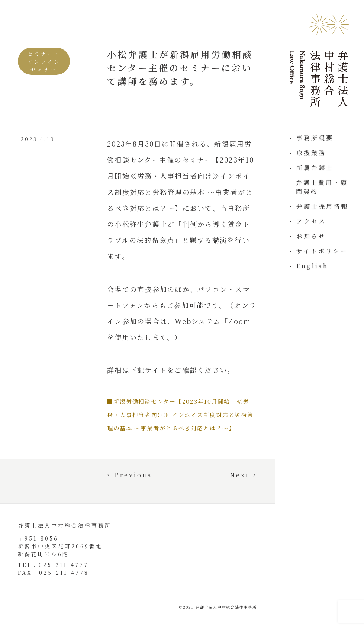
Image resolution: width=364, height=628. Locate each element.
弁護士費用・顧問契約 (322, 187)
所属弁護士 (315, 168)
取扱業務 (311, 153)
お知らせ (311, 236)
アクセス (311, 221)
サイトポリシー (322, 251)
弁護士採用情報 (322, 206)
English (312, 266)
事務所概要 (315, 138)
